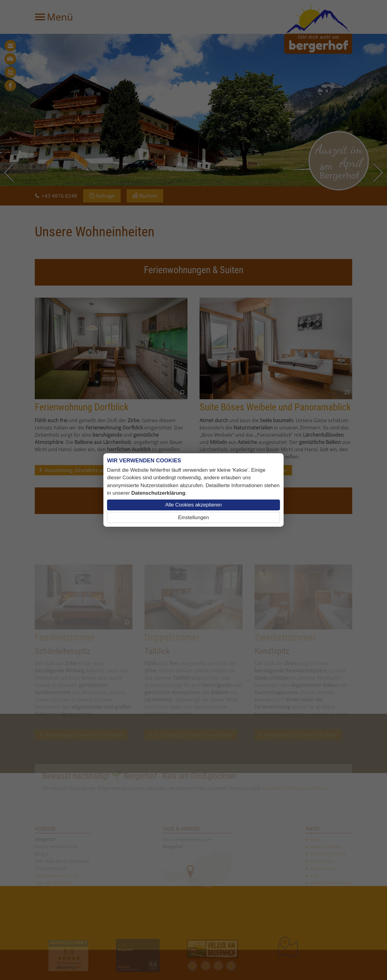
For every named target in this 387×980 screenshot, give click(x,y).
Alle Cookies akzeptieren (193, 505)
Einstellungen (193, 517)
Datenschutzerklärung (158, 493)
